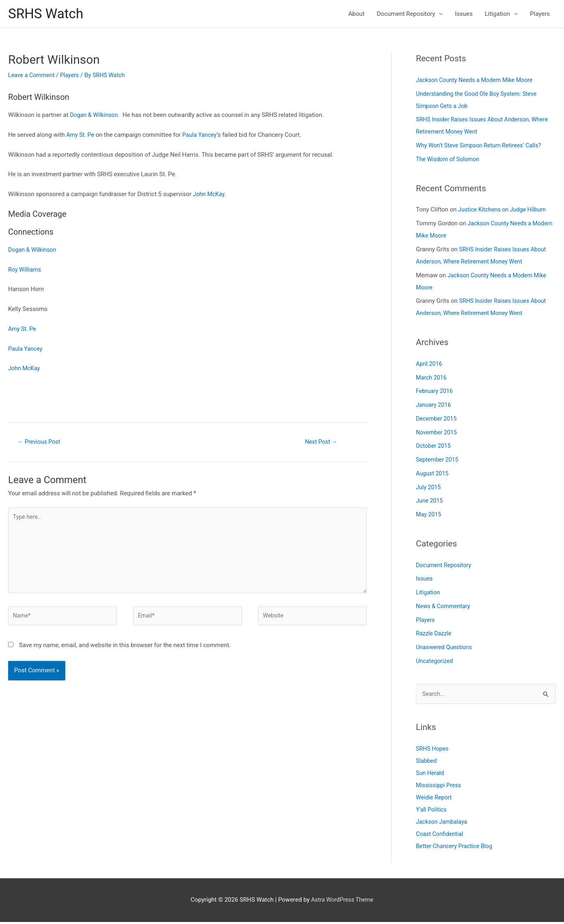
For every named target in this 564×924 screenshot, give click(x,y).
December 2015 (437, 420)
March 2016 (432, 379)
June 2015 (430, 502)
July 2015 (429, 488)
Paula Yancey (202, 136)
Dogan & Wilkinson (95, 117)
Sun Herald (431, 775)
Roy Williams (25, 271)
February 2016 (435, 393)
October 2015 (434, 447)
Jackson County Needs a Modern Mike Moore (477, 82)
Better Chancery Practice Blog (456, 848)
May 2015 (429, 516)
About (357, 15)
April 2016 (430, 365)
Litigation (497, 15)
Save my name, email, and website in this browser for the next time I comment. (125, 653)
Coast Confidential (441, 836)
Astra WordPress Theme (342, 902)
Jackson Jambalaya (443, 824)
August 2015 (433, 475)
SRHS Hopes (433, 751)
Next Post (321, 443)
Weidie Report (435, 799)
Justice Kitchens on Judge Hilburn (504, 211)
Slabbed (427, 763)
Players (540, 15)
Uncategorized (435, 663)
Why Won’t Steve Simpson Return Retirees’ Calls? (482, 147)
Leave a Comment (33, 77)
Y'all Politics (432, 812)
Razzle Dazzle (435, 635)
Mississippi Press (440, 787)
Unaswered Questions (446, 649)
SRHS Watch (48, 14)
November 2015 (437, 434)
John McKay (210, 196)
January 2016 (434, 406)
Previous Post (41, 443)
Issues (464, 15)
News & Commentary (445, 608)
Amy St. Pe (81, 136)
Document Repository (406, 15)
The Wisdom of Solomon (449, 161)
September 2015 (438, 461)
